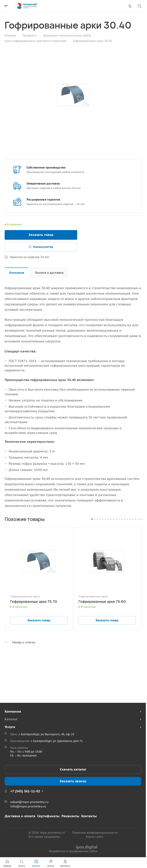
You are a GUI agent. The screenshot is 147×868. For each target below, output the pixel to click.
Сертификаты (48, 816)
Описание (17, 273)
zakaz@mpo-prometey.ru (29, 802)
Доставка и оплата (20, 816)
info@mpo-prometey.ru (28, 806)
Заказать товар (41, 235)
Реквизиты (70, 816)
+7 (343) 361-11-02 (25, 791)
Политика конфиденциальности (95, 833)
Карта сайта (95, 837)
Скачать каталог (73, 769)
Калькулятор (43, 247)
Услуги (10, 727)
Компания (13, 711)
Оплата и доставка (49, 273)
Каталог (11, 719)
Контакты (89, 816)
